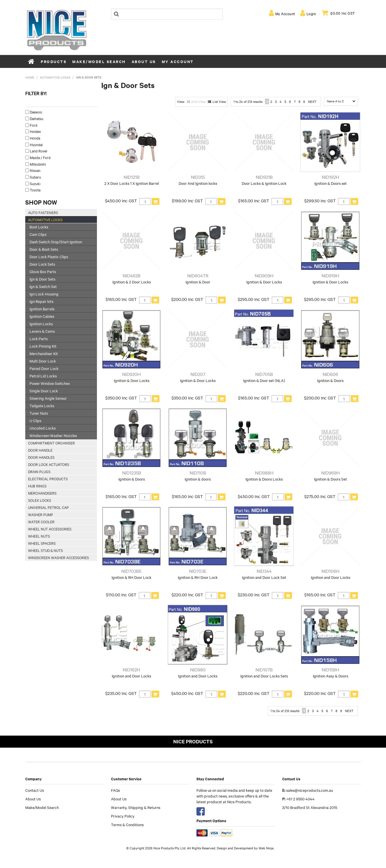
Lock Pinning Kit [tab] (43, 346)
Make (29, 103)
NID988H (264, 473)
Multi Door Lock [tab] (43, 361)
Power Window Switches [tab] (50, 383)
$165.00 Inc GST (254, 201)
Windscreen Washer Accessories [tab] (59, 557)
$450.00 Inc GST (121, 201)
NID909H (264, 275)
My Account (285, 13)
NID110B (198, 473)
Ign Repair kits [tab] (41, 301)
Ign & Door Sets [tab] (42, 279)
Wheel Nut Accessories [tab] (50, 529)
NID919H (330, 275)
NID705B (264, 374)
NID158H (331, 669)
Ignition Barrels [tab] (42, 309)
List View (219, 101)
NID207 (198, 374)
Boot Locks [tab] (39, 227)
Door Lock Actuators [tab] (49, 464)
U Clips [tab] (35, 420)
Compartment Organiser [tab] (51, 443)
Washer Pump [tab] (41, 514)
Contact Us (35, 790)
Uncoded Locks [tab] (43, 428)
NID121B (132, 177)
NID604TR (198, 275)
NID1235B (132, 473)
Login (311, 13)
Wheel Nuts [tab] (39, 536)
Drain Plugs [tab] (39, 471)
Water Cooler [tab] (41, 522)
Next (312, 101)
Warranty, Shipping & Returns (136, 807)
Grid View (198, 101)
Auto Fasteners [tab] (43, 212)
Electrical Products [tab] (48, 479)
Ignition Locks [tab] (41, 324)
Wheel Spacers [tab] (42, 543)
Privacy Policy (123, 816)
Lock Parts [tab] (39, 338)
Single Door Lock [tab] (44, 391)
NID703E (198, 571)
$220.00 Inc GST (187, 595)
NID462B (132, 275)
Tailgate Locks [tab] (42, 405)
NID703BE (131, 571)
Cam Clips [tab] (38, 234)
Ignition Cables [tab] (42, 316)
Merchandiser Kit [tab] (44, 353)
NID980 (198, 669)
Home (32, 61)
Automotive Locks (55, 77)
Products (54, 61)
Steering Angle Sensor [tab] (48, 398)
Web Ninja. (266, 848)
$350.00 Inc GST (121, 398)
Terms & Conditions (127, 824)
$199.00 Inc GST (187, 201)
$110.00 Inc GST (121, 595)
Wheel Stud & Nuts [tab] (45, 550)
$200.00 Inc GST (187, 299)
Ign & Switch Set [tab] (43, 286)
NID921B (264, 177)
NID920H (131, 374)
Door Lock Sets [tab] (42, 264)
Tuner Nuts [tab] (39, 413)
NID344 (264, 571)
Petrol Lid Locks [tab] (43, 376)
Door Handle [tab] (40, 450)
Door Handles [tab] (41, 457)
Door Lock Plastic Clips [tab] (49, 256)
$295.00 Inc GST (254, 299)
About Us (144, 61)
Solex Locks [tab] (40, 500)
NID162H (131, 669)
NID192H (331, 177)
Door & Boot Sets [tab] (44, 249)
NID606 (330, 374)
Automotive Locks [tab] (45, 220)
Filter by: (36, 93)
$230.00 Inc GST (254, 595)
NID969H (331, 473)
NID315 (198, 177)
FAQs (115, 790)
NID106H (331, 571)
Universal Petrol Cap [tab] (48, 507)
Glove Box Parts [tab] (43, 271)
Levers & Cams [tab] (42, 331)
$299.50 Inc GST (320, 201)
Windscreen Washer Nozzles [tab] (53, 435)
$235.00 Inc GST (121, 693)
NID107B (264, 669)
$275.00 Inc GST (320, 496)
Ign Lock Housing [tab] (44, 294)
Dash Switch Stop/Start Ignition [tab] (56, 242)
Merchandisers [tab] (42, 493)
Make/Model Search (99, 61)
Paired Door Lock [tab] (44, 368)
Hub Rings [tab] (37, 486)
